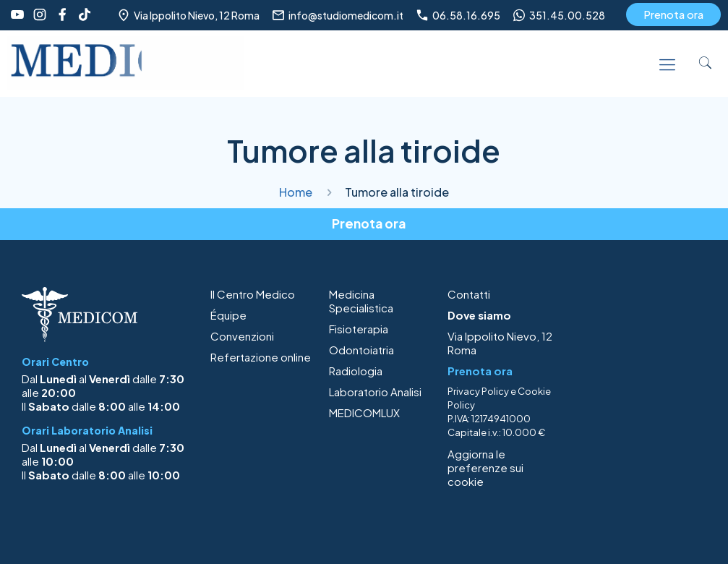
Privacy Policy (478, 391)
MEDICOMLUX (364, 413)
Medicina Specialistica (361, 301)
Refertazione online (261, 357)
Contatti (469, 294)
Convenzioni (242, 336)
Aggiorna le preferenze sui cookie (485, 467)
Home (296, 192)
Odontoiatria (361, 350)
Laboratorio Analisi (375, 392)
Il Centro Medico (253, 294)
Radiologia (356, 371)
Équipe (228, 315)
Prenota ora (673, 14)
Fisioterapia (359, 329)
